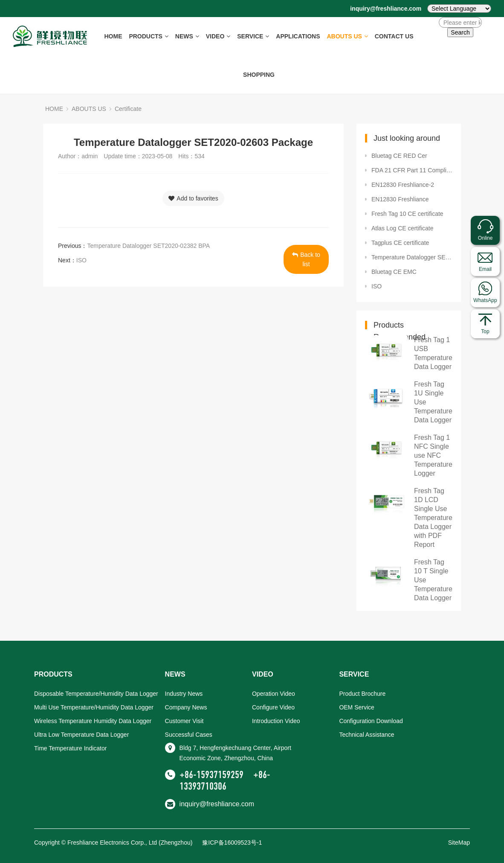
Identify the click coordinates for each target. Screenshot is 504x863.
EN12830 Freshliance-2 (403, 185)
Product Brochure (362, 694)
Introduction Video (276, 721)
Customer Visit (184, 721)
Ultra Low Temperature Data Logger (81, 735)
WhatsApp (485, 300)
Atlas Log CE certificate (403, 228)
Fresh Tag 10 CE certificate (407, 214)
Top (485, 331)
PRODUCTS (149, 36)
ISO (81, 260)
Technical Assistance (366, 735)
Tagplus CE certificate (400, 243)
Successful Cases (189, 735)
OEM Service (356, 707)
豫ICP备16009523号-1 (232, 843)
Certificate (128, 109)
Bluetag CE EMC (394, 272)
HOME (113, 36)
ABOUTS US (347, 36)
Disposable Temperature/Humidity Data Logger (96, 694)
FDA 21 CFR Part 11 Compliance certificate (412, 170)
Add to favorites (193, 198)
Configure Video (273, 707)
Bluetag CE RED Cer (399, 156)
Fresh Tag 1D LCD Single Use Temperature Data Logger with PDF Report (433, 518)
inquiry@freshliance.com (386, 9)
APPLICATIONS (298, 36)
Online (485, 238)
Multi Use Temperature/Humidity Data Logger (94, 707)
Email (485, 269)
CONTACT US (394, 36)
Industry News (184, 694)
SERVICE (253, 36)
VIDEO (218, 36)
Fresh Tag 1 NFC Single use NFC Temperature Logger (433, 455)
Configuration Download (371, 721)
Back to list (306, 259)
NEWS (187, 36)
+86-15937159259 (211, 775)
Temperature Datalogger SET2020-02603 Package (412, 257)
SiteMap (459, 843)
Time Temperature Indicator (70, 748)
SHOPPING (259, 75)
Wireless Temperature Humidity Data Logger (93, 721)
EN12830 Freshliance (400, 199)
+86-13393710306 (225, 780)
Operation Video (274, 694)
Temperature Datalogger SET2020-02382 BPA (148, 246)
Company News (186, 707)
